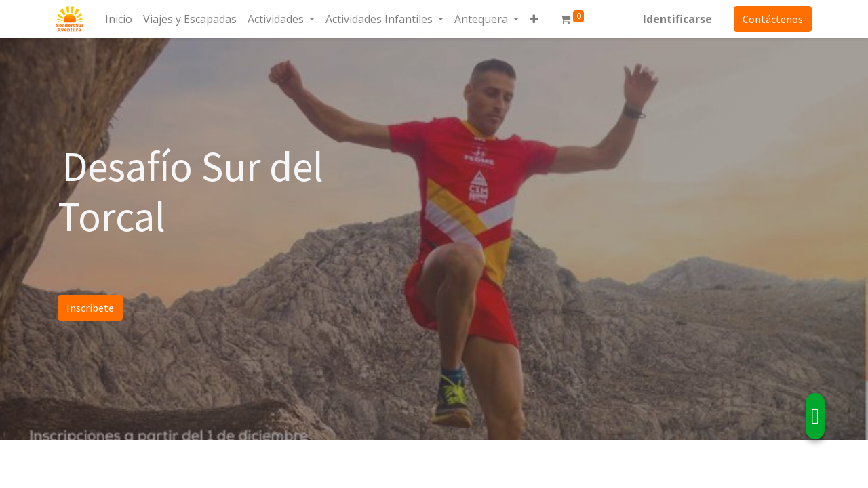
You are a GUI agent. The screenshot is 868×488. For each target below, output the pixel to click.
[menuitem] (120, 19)
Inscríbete (90, 308)
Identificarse (676, 19)
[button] (535, 19)
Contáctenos (771, 19)
